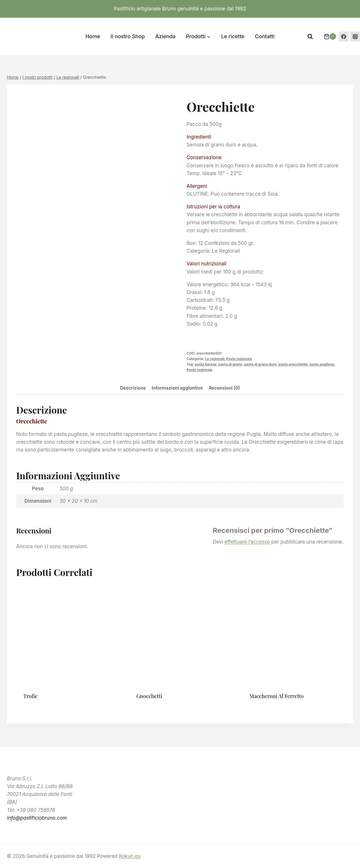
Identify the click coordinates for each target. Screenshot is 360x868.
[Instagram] (355, 36)
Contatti (265, 36)
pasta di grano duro (260, 364)
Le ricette (233, 36)
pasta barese (205, 364)
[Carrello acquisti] (327, 36)
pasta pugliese (322, 364)
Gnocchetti (149, 696)
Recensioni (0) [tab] (224, 388)
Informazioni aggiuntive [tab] (177, 388)
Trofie (31, 696)
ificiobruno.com (37, 818)
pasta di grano (230, 364)
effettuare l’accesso (247, 542)
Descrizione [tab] (133, 388)
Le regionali (215, 359)
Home (93, 36)
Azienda (165, 36)
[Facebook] (344, 36)
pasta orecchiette (293, 364)
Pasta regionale (239, 359)
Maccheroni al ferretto (277, 696)
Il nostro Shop (128, 36)
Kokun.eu (130, 856)
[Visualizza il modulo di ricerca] (310, 37)
